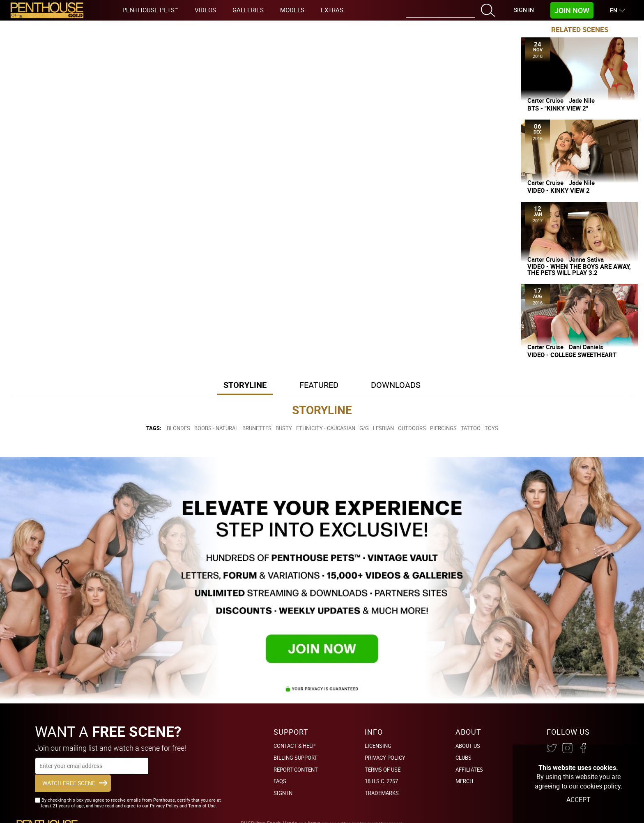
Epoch (274, 810)
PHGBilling (253, 810)
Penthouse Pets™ (150, 10)
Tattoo (471, 428)
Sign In (524, 10)
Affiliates (469, 770)
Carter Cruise (545, 100)
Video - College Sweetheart (572, 355)
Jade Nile (582, 100)
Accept (578, 800)
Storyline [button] (245, 385)
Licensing (378, 746)
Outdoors (412, 428)
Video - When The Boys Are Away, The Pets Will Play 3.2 (579, 270)
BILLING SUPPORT (296, 758)
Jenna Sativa (586, 259)
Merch (464, 781)
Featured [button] (319, 385)
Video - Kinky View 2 (559, 190)
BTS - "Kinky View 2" (558, 108)
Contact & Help (294, 746)
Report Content (296, 770)
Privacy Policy (385, 758)
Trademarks (382, 793)
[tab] (245, 386)
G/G (364, 428)
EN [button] (615, 10)
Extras (332, 10)
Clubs (463, 758)
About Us (468, 746)
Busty (284, 428)
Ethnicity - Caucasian (326, 428)
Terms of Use (383, 770)
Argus (314, 810)
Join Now (572, 10)
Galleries (248, 10)
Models (292, 10)
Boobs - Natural (216, 428)
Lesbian (383, 428)
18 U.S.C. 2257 (381, 781)
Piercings (443, 428)
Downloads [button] (396, 385)
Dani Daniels (586, 347)
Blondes (178, 428)
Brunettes (257, 428)
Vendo (290, 810)
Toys (491, 428)
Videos (205, 10)
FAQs (280, 781)
